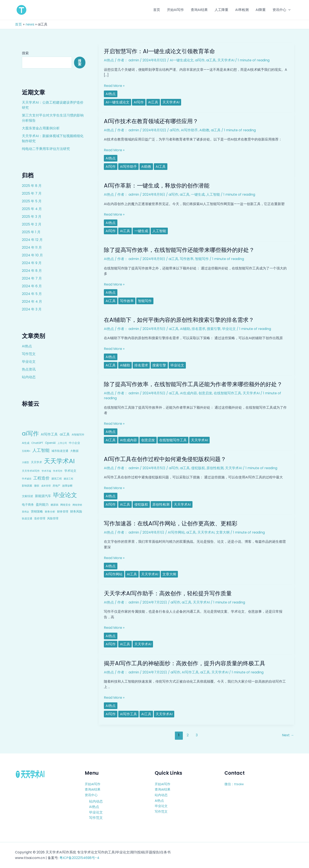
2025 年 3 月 (32, 217)
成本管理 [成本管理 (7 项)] (46, 486)
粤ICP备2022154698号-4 (79, 858)
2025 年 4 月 (32, 209)
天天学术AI (226, 60)
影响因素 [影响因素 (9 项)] (27, 486)
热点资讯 (29, 369)
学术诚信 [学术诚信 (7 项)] (27, 479)
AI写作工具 (190, 672)
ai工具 (211, 60)
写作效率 (187, 259)
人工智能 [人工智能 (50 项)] (41, 450)
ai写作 (200, 60)
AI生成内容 (189, 393)
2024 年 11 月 (32, 247)
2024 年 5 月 (32, 294)
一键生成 (198, 194)
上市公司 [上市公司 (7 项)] (62, 443)
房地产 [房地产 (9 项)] (56, 486)
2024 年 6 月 (32, 286)
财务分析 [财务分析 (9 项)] (50, 512)
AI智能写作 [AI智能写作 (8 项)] (78, 435)
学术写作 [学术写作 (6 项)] (58, 471)
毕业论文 (29, 362)
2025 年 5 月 (32, 201)
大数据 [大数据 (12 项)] (74, 451)
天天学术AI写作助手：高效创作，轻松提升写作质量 (168, 593)
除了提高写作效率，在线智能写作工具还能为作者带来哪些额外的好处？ (193, 384)
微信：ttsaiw (235, 784)
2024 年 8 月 (32, 271)
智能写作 (202, 259)
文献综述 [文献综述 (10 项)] (27, 496)
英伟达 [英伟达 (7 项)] (25, 512)
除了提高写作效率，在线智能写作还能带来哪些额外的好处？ (179, 250)
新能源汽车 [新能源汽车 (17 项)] (43, 496)
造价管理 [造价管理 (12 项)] (40, 518)
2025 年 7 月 (32, 193)
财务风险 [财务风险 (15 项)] (76, 511)
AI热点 (27, 346)
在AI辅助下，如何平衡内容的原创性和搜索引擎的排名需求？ (179, 320)
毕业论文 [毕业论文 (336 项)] (65, 495)
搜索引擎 (214, 329)
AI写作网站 (176, 532)
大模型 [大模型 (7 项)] (25, 462)
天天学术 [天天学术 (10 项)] (36, 462)
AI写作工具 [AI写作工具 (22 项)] (49, 434)
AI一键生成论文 (182, 60)
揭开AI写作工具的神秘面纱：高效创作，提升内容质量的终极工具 (185, 663)
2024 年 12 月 (32, 240)
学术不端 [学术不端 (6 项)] (46, 471)
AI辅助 (185, 329)
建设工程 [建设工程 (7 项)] (68, 479)
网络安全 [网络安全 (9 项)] (65, 505)
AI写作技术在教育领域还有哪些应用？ (151, 121)
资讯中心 (92, 795)
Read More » (114, 86)
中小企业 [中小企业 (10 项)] (74, 443)
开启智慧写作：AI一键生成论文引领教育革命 (159, 51)
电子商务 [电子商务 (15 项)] (28, 505)
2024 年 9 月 (32, 263)
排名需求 (198, 329)
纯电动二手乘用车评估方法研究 (46, 149)
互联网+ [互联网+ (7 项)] (26, 451)
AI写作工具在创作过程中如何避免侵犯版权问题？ (165, 459)
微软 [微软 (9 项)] (37, 486)
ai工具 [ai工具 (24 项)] (65, 434)
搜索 (25, 53)
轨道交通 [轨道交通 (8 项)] (27, 519)
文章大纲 (223, 532)
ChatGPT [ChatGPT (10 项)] (37, 443)
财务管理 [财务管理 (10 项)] (63, 512)
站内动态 (29, 377)
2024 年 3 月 (32, 309)
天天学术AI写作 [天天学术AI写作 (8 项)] (31, 471)
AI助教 (204, 130)
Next (288, 735)
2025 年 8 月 (32, 186)
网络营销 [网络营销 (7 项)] (77, 505)
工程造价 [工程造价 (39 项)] (41, 478)
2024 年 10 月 (32, 255)
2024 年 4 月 (32, 302)
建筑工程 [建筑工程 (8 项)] (57, 479)
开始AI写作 (93, 784)
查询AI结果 (93, 789)
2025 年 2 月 (32, 224)
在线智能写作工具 (227, 393)
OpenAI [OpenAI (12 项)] (50, 443)
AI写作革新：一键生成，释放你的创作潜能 (157, 186)
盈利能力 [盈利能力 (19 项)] (42, 504)
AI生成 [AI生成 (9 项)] (26, 443)
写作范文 (29, 354)
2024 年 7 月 (32, 278)
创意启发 (205, 393)
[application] (288, 10)
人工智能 (213, 194)
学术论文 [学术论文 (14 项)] (70, 471)
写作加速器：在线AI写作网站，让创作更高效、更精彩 (171, 523)
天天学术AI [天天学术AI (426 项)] (59, 461)
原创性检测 (215, 468)
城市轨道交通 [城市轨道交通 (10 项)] (60, 451)
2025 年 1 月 (31, 232)
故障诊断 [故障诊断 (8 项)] (67, 486)
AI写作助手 (189, 130)
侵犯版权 (198, 468)
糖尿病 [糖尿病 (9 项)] (55, 505)
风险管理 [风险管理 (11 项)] (53, 518)
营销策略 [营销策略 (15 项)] (37, 511)
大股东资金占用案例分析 (41, 128)
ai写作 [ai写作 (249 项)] (30, 433)
